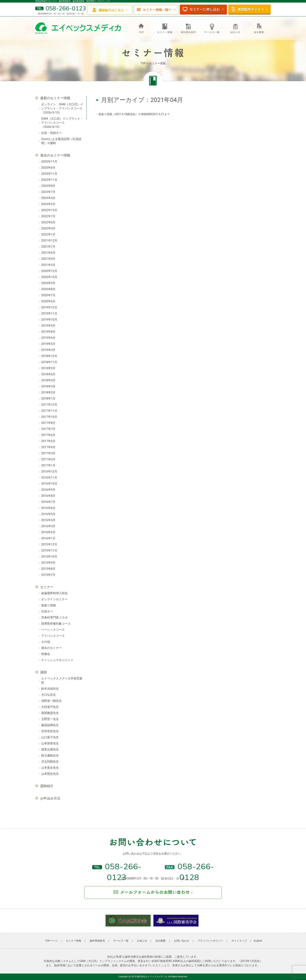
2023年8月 (48, 186)
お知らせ (142, 941)
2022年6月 (48, 222)
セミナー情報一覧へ (156, 10)
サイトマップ (239, 941)
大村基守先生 (50, 707)
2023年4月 (48, 198)
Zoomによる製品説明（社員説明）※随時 (61, 141)
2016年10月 (49, 484)
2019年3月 (48, 350)
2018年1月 (48, 399)
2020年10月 (49, 277)
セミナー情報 (74, 941)
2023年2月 (48, 204)
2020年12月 (49, 271)
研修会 (46, 654)
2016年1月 (48, 538)
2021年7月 (48, 247)
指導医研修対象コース (56, 624)
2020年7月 (48, 295)
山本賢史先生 (50, 774)
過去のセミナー (51, 648)
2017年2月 (48, 459)
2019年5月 (48, 344)
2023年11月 (49, 180)
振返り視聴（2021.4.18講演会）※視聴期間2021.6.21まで (134, 114)
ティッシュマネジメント (57, 660)
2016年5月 (48, 514)
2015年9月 (48, 563)
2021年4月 (48, 259)
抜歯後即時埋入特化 (54, 593)
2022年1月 (48, 234)
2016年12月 (49, 471)
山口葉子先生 (50, 737)
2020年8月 (48, 289)
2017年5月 (48, 441)
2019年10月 (49, 320)
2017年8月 (48, 423)
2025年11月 (49, 162)
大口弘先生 (49, 695)
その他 (46, 642)
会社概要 (160, 941)
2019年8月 (48, 332)
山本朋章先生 (50, 743)
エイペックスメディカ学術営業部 (62, 681)
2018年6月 (48, 374)
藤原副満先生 (50, 725)
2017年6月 (48, 435)
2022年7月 (48, 216)
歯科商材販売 (97, 941)
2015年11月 (49, 550)
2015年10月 (49, 557)
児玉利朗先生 (50, 762)
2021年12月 (49, 241)
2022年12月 (49, 210)
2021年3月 (48, 265)
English (258, 941)
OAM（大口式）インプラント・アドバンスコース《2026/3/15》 (62, 123)
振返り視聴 (49, 605)
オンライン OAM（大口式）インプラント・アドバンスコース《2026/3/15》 (62, 108)
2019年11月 (49, 313)
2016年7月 (48, 502)
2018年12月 (49, 356)
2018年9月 (48, 368)
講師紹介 (47, 786)
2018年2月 (48, 392)
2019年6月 (48, 338)
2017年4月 (48, 447)
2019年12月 (49, 307)
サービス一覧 (121, 941)
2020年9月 (48, 283)
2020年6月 (48, 301)
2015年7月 (48, 575)
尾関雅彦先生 (50, 713)
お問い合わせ (182, 941)
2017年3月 (48, 453)
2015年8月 (48, 569)
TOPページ (51, 941)
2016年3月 (48, 526)
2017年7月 (48, 429)
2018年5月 (48, 380)
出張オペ (47, 611)
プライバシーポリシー (210, 941)
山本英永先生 (50, 768)
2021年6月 (48, 253)
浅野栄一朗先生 (51, 701)
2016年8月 (48, 496)
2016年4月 (48, 520)
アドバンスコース (53, 636)
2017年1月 (48, 465)
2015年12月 (49, 544)
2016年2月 (48, 532)
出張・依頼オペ (51, 133)
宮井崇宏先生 (50, 731)
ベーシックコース (53, 630)
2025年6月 (48, 168)
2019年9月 (48, 326)
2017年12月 (49, 405)
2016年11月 (49, 478)
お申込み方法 (50, 798)
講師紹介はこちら (110, 10)
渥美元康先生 (50, 749)
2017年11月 (49, 411)
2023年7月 (48, 192)
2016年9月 (48, 490)
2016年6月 (48, 508)
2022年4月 (48, 228)
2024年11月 (49, 174)
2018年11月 (49, 362)
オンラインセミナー (54, 599)
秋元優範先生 (50, 756)
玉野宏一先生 (50, 719)
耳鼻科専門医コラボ (54, 618)
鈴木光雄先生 (50, 689)
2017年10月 (49, 417)
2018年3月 (48, 386)
